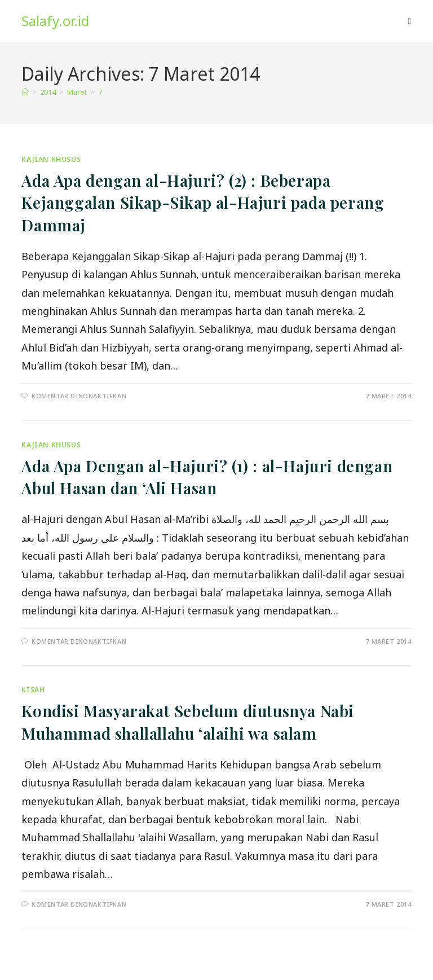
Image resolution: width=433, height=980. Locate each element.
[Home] (25, 92)
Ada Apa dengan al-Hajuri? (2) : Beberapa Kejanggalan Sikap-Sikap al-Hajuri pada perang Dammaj (203, 202)
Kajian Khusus (51, 159)
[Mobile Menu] (410, 21)
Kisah (33, 690)
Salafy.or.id (55, 21)
